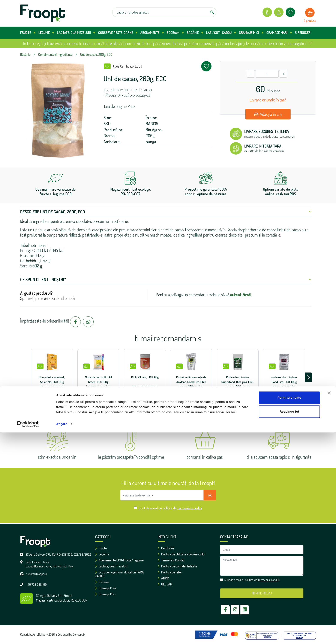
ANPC (163, 578)
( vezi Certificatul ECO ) (128, 66)
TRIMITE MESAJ (262, 593)
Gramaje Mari (105, 588)
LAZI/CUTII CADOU (221, 33)
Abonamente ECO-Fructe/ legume (119, 560)
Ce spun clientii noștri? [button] (166, 279)
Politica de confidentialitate (177, 566)
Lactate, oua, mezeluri (111, 566)
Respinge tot (289, 623)
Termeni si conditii (190, 508)
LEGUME (46, 33)
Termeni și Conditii (171, 560)
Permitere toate (289, 609)
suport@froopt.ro (37, 574)
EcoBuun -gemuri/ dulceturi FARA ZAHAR (119, 574)
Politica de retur (170, 572)
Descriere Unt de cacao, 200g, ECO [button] (166, 212)
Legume (102, 554)
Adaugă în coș (268, 114)
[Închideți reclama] (329, 605)
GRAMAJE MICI (251, 33)
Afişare (62, 636)
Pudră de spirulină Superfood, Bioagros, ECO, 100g (238, 382)
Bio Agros (154, 130)
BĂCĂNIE (195, 33)
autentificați (241, 295)
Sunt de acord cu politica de (170, 508)
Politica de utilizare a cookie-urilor (182, 554)
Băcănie (102, 582)
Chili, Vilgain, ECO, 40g (145, 377)
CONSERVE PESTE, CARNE (118, 33)
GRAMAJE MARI (279, 33)
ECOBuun (175, 33)
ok (210, 495)
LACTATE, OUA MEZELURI (76, 33)
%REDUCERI (303, 33)
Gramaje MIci (105, 594)
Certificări (166, 548)
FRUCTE (28, 33)
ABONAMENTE (152, 33)
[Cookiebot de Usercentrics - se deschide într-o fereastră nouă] (28, 636)
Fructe (101, 548)
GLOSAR (165, 584)
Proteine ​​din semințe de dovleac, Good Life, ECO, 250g (191, 382)
